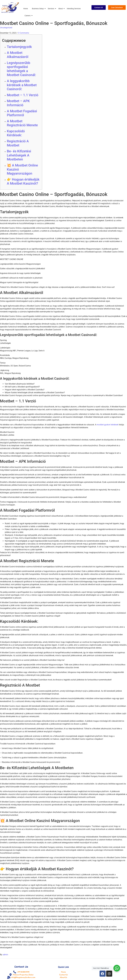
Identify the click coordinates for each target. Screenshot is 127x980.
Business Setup (38, 9)
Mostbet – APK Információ (18, 103)
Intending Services (74, 9)
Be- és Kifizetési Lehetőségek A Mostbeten (19, 155)
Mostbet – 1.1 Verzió (23, 95)
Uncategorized (6, 28)
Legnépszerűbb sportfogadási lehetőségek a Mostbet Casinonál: (21, 69)
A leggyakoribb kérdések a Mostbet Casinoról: (22, 85)
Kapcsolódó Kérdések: (16, 133)
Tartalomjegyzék (19, 47)
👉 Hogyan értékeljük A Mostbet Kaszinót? (23, 182)
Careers (28, 16)
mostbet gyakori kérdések (107, 425)
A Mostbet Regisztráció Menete (22, 123)
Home (26, 9)
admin (5, 955)
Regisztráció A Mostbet (18, 143)
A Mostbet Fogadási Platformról (22, 113)
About (61, 9)
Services (51, 9)
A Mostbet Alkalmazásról (18, 55)
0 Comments (24, 33)
